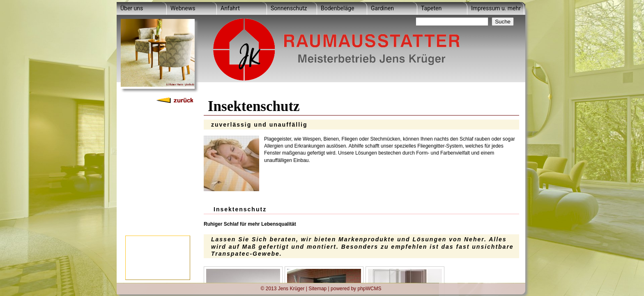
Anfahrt (230, 8)
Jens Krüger (291, 288)
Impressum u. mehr (496, 8)
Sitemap (317, 288)
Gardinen (382, 8)
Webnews (183, 8)
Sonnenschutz (289, 8)
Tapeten (431, 8)
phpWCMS (369, 288)
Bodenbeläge (337, 8)
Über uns (132, 8)
